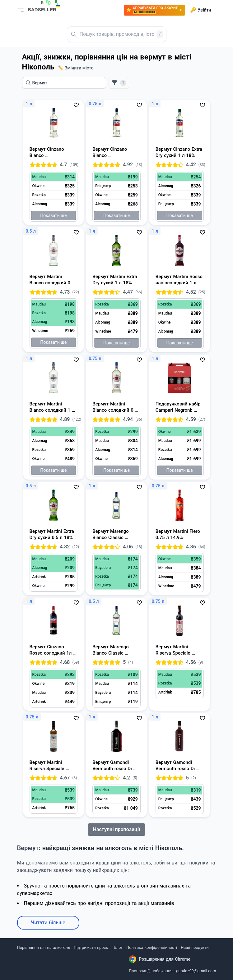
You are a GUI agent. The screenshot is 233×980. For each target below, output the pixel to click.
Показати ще (53, 215)
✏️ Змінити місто (76, 68)
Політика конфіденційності (152, 947)
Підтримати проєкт (92, 947)
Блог (118, 947)
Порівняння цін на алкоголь (44, 947)
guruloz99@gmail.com (196, 971)
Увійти (200, 10)
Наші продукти (195, 947)
